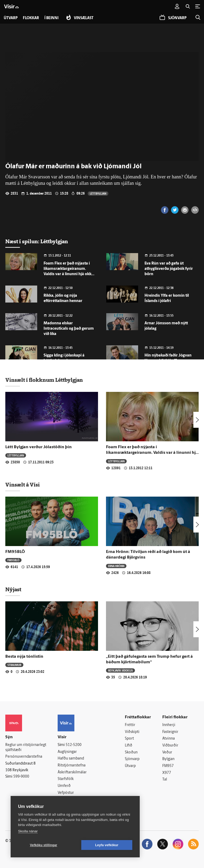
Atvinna (169, 739)
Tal (165, 780)
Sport (129, 739)
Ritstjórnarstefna (72, 766)
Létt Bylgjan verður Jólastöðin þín (39, 447)
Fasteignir (170, 732)
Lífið (129, 746)
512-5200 (74, 745)
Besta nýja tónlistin (24, 657)
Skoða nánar (28, 831)
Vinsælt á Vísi (23, 485)
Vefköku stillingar (44, 845)
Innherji (169, 725)
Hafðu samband (71, 759)
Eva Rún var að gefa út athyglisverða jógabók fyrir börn (169, 269)
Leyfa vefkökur (107, 845)
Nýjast (13, 589)
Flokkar (31, 18)
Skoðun (131, 752)
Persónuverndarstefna (24, 757)
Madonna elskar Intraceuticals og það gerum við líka (69, 329)
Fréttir (130, 725)
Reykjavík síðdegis (120, 670)
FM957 (168, 766)
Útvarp (130, 766)
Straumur (14, 665)
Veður (167, 752)
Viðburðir (170, 746)
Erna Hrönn (116, 566)
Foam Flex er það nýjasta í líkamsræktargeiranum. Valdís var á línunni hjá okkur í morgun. (152, 453)
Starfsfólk (66, 779)
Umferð (64, 786)
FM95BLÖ (15, 552)
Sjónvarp (132, 759)
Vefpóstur (66, 793)
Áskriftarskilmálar (72, 772)
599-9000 (21, 777)
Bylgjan (168, 759)
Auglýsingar (67, 752)
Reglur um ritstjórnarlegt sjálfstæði (26, 748)
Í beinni (51, 18)
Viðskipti (132, 732)
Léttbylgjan (98, 193)
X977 (167, 773)
